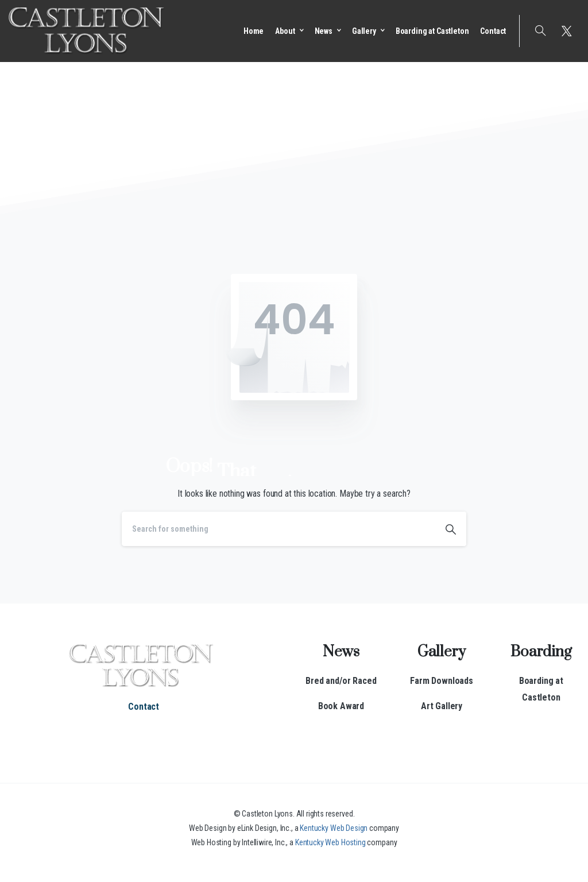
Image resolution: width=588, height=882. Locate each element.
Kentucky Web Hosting (330, 842)
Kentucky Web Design (334, 828)
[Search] (278, 529)
